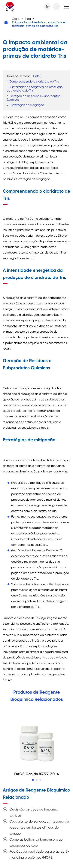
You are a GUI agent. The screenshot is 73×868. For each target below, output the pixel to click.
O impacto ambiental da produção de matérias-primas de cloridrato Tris (38, 24)
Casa (16, 19)
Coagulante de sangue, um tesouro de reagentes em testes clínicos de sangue (39, 827)
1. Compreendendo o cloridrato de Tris (33, 81)
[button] (33, 780)
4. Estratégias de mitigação (25, 105)
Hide (36, 76)
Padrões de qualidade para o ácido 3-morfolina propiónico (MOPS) (39, 854)
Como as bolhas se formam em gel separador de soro (36, 842)
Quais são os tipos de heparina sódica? (34, 812)
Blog (28, 19)
